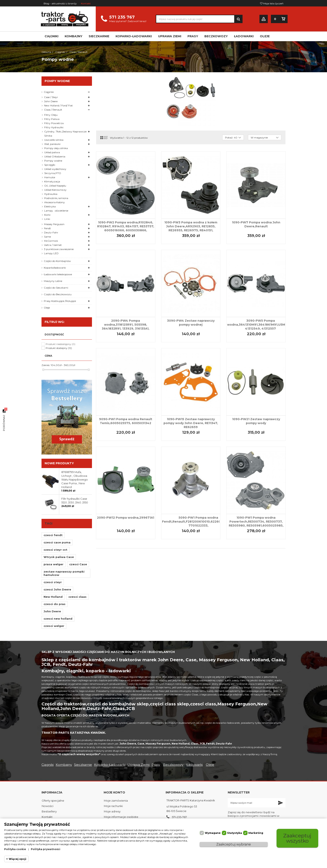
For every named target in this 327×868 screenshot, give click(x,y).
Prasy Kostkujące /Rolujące (60, 301)
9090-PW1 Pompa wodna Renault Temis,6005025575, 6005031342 (126, 421)
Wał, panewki (52, 144)
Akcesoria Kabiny (55, 202)
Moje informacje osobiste (121, 817)
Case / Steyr (51, 97)
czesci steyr (53, 582)
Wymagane (213, 833)
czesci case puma (57, 542)
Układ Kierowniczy (55, 190)
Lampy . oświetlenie (56, 211)
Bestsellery (49, 811)
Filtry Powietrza (54, 123)
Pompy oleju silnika (56, 148)
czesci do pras (55, 604)
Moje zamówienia (116, 801)
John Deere (51, 101)
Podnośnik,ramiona (56, 198)
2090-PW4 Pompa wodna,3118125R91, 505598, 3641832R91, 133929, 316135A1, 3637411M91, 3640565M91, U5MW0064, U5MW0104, (126, 329)
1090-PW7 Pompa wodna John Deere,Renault (256, 224)
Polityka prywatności (46, 849)
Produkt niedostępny (60, 344)
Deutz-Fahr (51, 232)
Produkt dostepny (59, 348)
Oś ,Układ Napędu (55, 186)
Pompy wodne (53, 161)
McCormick (51, 241)
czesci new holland (58, 619)
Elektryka (50, 206)
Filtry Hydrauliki (54, 127)
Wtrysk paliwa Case (59, 557)
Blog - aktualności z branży (60, 3)
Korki (47, 215)
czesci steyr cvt (55, 550)
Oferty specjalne (53, 801)
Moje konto (114, 792)
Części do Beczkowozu (58, 294)
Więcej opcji (18, 859)
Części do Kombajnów (57, 261)
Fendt (47, 228)
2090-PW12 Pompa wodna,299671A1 (126, 518)
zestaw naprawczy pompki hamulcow (64, 573)
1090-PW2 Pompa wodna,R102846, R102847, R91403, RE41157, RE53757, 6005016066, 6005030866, (126, 226)
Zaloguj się (264, 19)
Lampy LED (51, 253)
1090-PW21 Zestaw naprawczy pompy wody (256, 421)
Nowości (48, 806)
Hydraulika (51, 194)
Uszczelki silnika (54, 140)
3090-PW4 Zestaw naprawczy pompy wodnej (191, 323)
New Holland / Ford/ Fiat (58, 105)
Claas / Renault (53, 110)
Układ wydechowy (55, 169)
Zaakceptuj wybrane (234, 844)
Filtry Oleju (51, 115)
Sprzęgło (50, 165)
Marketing (256, 833)
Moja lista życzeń (272, 3)
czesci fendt (53, 535)
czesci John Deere (57, 589)
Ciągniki (49, 92)
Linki (47, 219)
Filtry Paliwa (52, 119)
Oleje (47, 308)
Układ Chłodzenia (55, 156)
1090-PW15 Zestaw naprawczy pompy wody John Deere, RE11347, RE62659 (191, 423)
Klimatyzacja (52, 181)
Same (47, 237)
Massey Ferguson (54, 224)
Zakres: (46, 365)
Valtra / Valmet (53, 245)
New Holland (53, 597)
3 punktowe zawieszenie (59, 249)
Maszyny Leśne (53, 281)
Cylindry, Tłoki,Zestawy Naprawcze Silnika (65, 134)
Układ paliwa (52, 152)
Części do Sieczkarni (56, 288)
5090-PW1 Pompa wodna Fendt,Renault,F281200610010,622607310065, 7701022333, (198, 522)
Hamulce (50, 177)
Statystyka (235, 833)
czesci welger (54, 626)
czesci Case (78, 564)
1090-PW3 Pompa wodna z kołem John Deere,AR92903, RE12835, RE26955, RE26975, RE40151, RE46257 (191, 228)
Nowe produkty (59, 463)
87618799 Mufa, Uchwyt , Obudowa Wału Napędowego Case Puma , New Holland (75, 479)
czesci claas (77, 597)
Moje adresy (112, 811)
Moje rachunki (113, 806)
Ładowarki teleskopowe (58, 274)
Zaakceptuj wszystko (297, 838)
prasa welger (53, 564)
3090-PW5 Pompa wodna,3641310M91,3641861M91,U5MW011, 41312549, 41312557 (260, 325)
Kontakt (86, 3)
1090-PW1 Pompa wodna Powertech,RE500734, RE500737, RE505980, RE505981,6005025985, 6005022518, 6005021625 (256, 524)
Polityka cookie (15, 849)
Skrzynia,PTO (53, 173)
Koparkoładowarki (55, 268)
